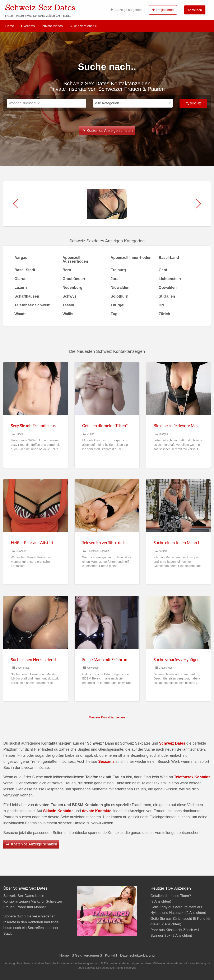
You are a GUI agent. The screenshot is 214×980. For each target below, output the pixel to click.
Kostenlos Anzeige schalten (110, 131)
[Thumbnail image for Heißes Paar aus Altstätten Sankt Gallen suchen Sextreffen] (36, 506)
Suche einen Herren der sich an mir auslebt (49, 660)
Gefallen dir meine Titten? (105, 426)
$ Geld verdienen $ (83, 26)
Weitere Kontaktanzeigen (107, 717)
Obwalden (93, 668)
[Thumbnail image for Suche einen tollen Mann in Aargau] (178, 506)
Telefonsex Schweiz (98, 551)
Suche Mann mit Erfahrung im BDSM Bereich (122, 660)
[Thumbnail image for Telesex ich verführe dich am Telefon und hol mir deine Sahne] (107, 506)
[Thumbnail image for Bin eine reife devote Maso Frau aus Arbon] (178, 389)
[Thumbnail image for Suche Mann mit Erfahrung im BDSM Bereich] (107, 623)
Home (10, 26)
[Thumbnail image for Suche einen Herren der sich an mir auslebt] (36, 623)
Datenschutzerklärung (137, 955)
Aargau (163, 551)
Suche (193, 103)
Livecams (28, 26)
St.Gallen (21, 551)
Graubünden (166, 668)
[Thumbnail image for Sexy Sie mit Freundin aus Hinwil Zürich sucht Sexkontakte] (36, 389)
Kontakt (111, 955)
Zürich (19, 434)
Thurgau (163, 434)
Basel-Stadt (22, 668)
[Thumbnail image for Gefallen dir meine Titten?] (107, 389)
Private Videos (52, 26)
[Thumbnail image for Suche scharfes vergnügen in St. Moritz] (178, 623)
